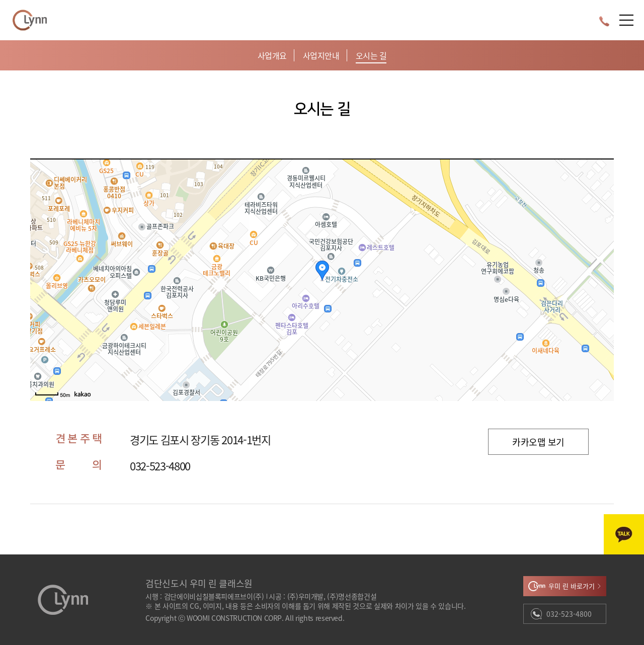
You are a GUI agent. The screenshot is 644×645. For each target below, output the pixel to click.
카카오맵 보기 (538, 442)
